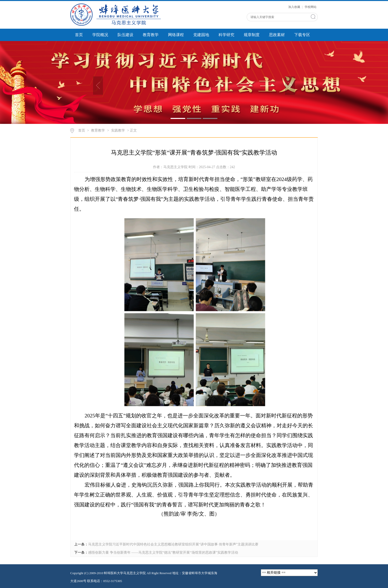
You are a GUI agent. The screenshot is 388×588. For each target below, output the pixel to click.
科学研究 (226, 35)
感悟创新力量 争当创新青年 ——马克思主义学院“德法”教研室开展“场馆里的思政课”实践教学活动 (163, 553)
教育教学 (151, 35)
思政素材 (277, 35)
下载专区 (302, 35)
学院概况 (100, 35)
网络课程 (176, 35)
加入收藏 (295, 7)
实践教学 (118, 130)
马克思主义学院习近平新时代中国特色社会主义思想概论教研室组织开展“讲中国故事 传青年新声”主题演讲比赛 (173, 544)
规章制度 (252, 35)
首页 (79, 35)
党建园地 (201, 35)
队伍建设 (125, 35)
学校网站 (311, 7)
